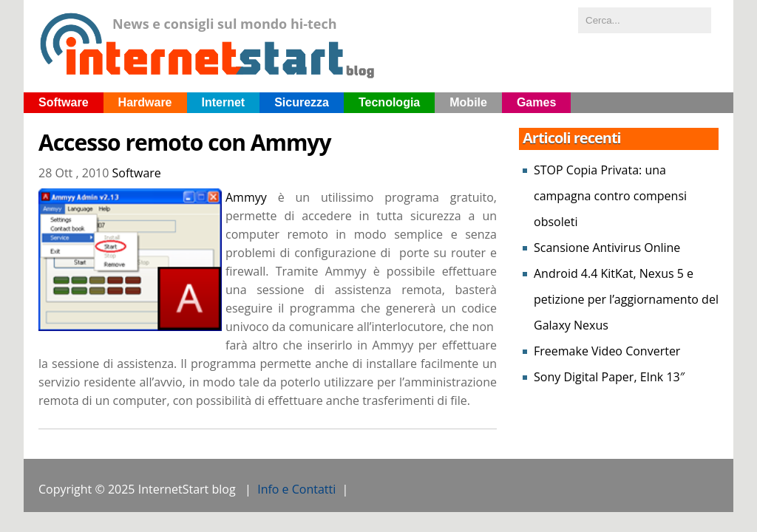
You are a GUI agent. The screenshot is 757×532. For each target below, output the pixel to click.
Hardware (145, 102)
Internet (224, 102)
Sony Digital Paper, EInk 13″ (609, 377)
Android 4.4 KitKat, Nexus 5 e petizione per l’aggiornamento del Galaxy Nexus (626, 299)
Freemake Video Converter (607, 351)
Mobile (468, 102)
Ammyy (246, 197)
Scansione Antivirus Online (607, 248)
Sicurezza (302, 102)
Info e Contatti (296, 489)
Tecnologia (389, 102)
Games (536, 102)
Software (64, 102)
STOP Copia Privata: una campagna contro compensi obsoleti (610, 196)
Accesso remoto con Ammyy (185, 143)
